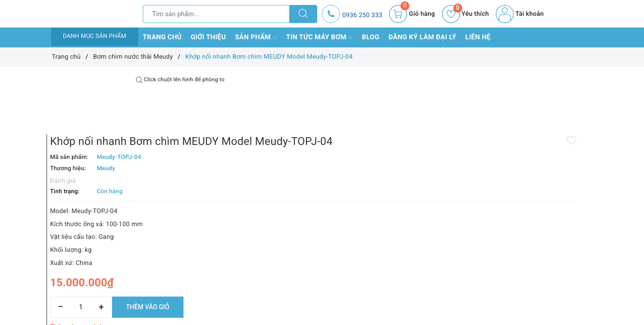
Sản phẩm (256, 37)
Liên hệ (478, 37)
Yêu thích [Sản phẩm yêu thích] (465, 14)
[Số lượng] (312, 257)
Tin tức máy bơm (320, 37)
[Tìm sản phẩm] (216, 14)
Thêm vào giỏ (379, 256)
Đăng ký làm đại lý (422, 37)
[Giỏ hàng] (412, 14)
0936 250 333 (362, 15)
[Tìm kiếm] (303, 14)
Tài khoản (520, 14)
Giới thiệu (208, 37)
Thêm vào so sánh (308, 277)
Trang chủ (162, 37)
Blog (371, 37)
